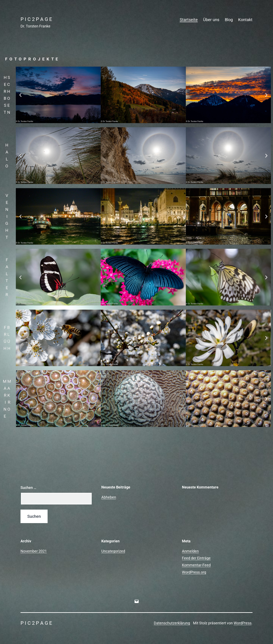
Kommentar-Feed (196, 565)
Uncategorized (113, 551)
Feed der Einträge (196, 558)
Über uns (211, 20)
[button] (20, 95)
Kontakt (245, 20)
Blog (229, 20)
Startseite (189, 20)
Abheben (109, 497)
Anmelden (190, 551)
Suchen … (28, 488)
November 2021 (34, 551)
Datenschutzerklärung (172, 623)
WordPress (243, 623)
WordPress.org (194, 572)
